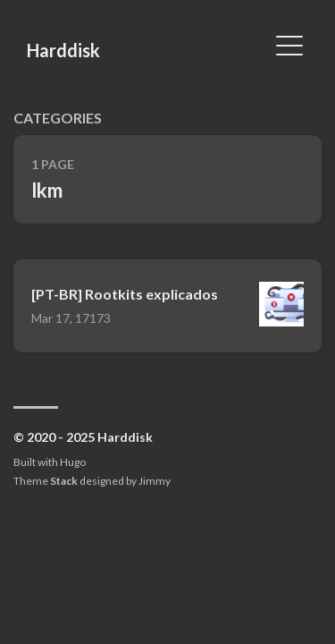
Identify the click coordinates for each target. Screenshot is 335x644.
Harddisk (63, 50)
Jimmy (155, 481)
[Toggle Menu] (289, 44)
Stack (64, 481)
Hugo (73, 462)
